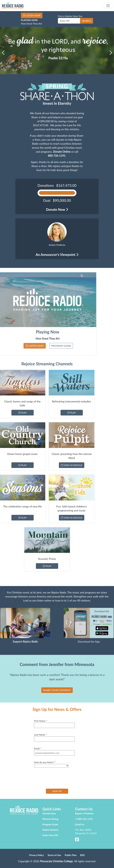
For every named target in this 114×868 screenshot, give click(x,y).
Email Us (80, 824)
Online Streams (51, 830)
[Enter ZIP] (69, 21)
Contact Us (84, 809)
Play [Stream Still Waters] (30, 413)
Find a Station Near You (70, 16)
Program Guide (21, 346)
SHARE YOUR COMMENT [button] (57, 690)
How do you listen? (45, 762)
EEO (82, 855)
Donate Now (49, 813)
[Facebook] (77, 840)
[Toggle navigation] (108, 6)
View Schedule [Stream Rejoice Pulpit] (30, 465)
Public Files (71, 855)
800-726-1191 (57, 156)
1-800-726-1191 (84, 819)
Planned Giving (50, 819)
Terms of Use (54, 855)
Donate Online (62, 152)
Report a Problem (84, 813)
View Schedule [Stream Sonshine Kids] (30, 518)
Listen (33, 15)
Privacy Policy (37, 855)
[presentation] (57, 778)
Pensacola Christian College (56, 861)
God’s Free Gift (50, 835)
